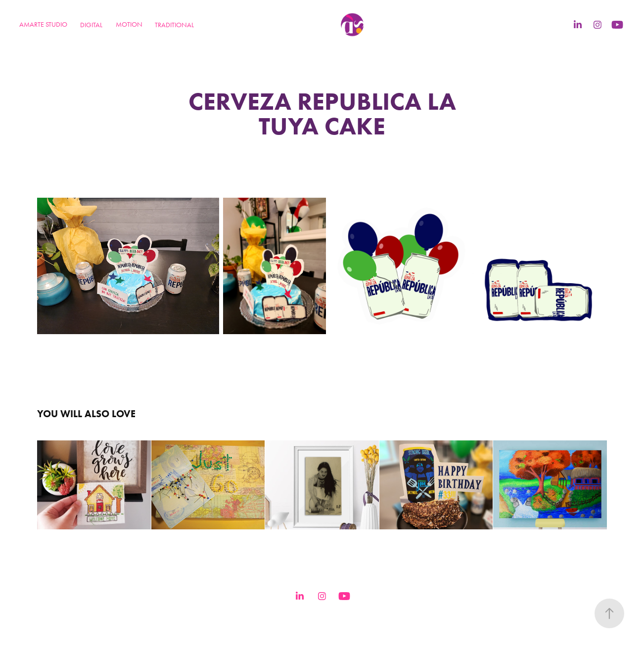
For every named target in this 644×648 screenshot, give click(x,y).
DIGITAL (91, 25)
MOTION (129, 24)
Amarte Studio (43, 24)
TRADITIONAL (174, 25)
